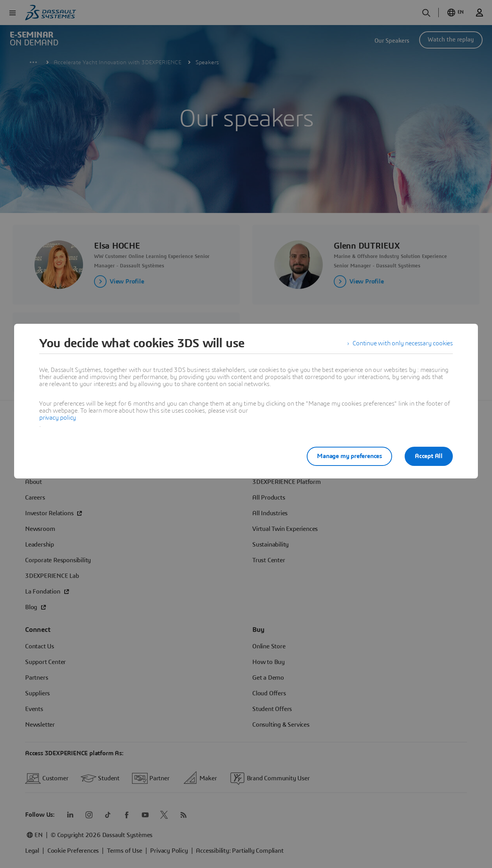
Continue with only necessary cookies (403, 343)
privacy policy (58, 418)
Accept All (429, 456)
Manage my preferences (349, 456)
